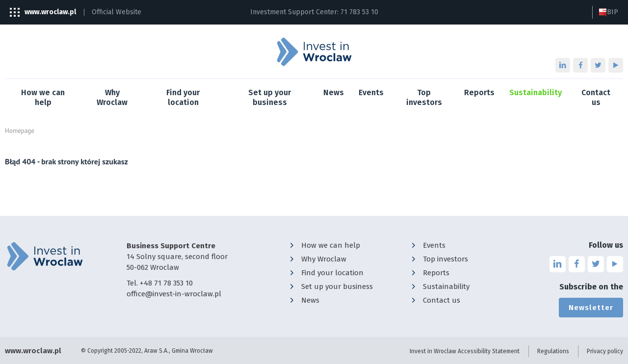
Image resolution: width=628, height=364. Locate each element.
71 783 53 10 (359, 12)
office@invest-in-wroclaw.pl (174, 294)
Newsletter (591, 308)
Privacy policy (605, 351)
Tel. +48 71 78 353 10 (160, 283)
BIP (608, 12)
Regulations (553, 351)
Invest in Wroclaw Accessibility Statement (465, 351)
